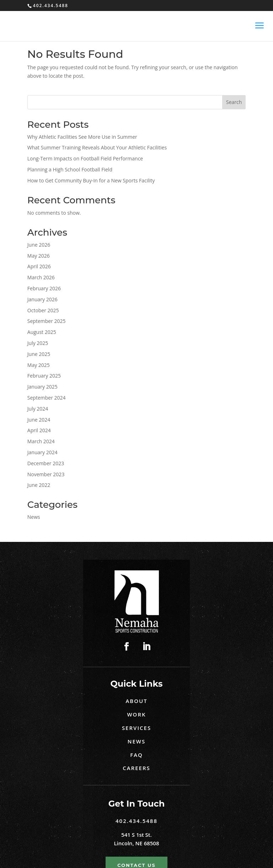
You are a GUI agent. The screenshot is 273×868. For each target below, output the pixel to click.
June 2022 (39, 485)
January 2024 (42, 452)
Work (136, 714)
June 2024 (39, 420)
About (136, 701)
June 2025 (39, 354)
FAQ (136, 755)
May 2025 (39, 365)
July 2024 (38, 409)
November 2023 (46, 474)
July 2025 (38, 343)
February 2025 (44, 376)
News (34, 517)
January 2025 (42, 387)
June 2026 (39, 245)
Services (136, 728)
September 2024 (47, 398)
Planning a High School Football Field (71, 169)
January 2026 (42, 299)
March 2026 (41, 277)
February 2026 (44, 288)
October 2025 (43, 310)
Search (234, 102)
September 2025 (47, 321)
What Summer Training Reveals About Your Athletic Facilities (97, 147)
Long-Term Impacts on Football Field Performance (85, 158)
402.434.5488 (136, 821)
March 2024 (41, 441)
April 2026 (39, 266)
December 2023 (46, 463)
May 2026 (39, 256)
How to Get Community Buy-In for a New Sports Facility (91, 180)
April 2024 (39, 430)
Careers (136, 768)
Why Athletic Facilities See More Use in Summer (82, 137)
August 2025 (42, 332)
